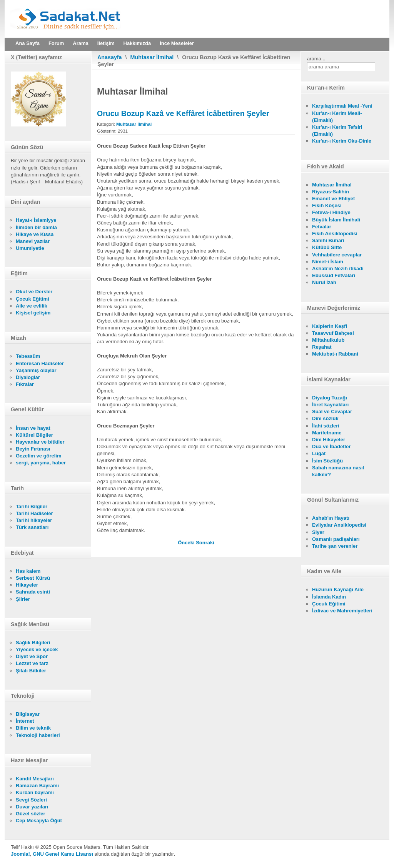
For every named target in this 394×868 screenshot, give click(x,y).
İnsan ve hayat (33, 428)
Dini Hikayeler (329, 440)
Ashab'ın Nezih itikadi (338, 269)
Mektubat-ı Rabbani (335, 354)
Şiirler (23, 599)
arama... (316, 59)
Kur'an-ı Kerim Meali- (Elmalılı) (337, 117)
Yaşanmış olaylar (36, 370)
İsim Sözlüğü (327, 461)
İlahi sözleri (326, 426)
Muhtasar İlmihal (152, 57)
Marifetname (327, 433)
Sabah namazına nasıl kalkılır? (338, 471)
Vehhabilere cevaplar (337, 255)
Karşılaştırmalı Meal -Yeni (342, 106)
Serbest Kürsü (33, 578)
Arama (80, 43)
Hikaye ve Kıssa (35, 234)
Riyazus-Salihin (331, 192)
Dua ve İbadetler (331, 446)
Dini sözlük (325, 418)
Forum (56, 43)
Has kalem (28, 571)
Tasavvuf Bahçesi (333, 333)
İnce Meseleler (177, 43)
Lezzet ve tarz (32, 663)
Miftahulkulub (328, 340)
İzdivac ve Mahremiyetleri (342, 611)
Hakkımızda (137, 43)
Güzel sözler (31, 814)
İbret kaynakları (330, 405)
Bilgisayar (28, 714)
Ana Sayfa (28, 43)
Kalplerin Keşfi (330, 326)
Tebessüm (28, 356)
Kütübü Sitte (327, 247)
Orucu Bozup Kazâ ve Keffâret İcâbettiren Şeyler (183, 113)
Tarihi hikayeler (34, 520)
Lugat (319, 453)
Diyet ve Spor (32, 656)
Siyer (318, 532)
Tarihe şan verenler (335, 546)
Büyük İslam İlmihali (336, 220)
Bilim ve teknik (33, 728)
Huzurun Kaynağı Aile (338, 589)
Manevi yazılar (33, 241)
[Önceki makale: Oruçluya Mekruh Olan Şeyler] (187, 543)
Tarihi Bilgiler (32, 506)
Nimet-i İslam (328, 262)
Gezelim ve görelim (39, 456)
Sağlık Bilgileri (33, 643)
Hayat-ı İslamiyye (36, 220)
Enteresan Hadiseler (40, 363)
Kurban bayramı (35, 792)
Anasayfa (110, 57)
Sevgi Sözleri (31, 800)
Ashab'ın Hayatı (331, 518)
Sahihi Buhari (328, 240)
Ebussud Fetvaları (334, 275)
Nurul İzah (324, 282)
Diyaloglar (28, 377)
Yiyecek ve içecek (37, 649)
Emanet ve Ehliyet (333, 199)
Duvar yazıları (32, 807)
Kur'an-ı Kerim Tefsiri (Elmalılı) (337, 131)
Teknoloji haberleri (38, 735)
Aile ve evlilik (32, 306)
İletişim (106, 43)
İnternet (25, 721)
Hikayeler (27, 585)
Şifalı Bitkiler (31, 671)
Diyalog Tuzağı (330, 398)
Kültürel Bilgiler (34, 435)
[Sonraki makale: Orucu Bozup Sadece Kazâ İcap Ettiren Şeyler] (205, 543)
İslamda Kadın (329, 597)
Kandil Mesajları (35, 779)
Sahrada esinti (33, 592)
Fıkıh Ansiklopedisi (335, 234)
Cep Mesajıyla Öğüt (39, 821)
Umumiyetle (30, 248)
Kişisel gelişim (33, 313)
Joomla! (20, 854)
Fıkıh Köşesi (327, 205)
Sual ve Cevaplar (332, 412)
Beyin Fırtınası (33, 449)
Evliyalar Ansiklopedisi (339, 525)
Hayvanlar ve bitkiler (40, 442)
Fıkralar (25, 384)
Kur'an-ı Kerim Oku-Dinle (342, 141)
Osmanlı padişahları (336, 539)
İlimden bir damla (36, 227)
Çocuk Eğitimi (33, 299)
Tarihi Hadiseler (34, 513)
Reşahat (322, 347)
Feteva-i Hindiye (331, 212)
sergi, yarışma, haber (41, 463)
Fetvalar (322, 227)
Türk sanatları (32, 527)
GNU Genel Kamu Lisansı (63, 854)
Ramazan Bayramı (37, 786)
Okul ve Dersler (34, 292)
